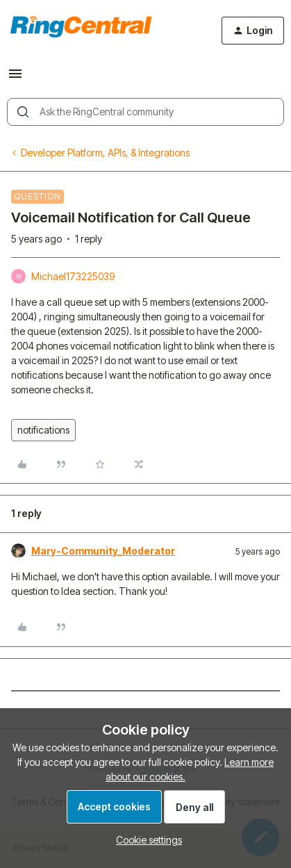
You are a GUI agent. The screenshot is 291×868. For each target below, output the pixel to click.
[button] (15, 78)
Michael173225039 (73, 276)
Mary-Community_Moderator (103, 551)
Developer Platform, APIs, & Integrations (105, 153)
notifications (43, 430)
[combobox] (145, 112)
